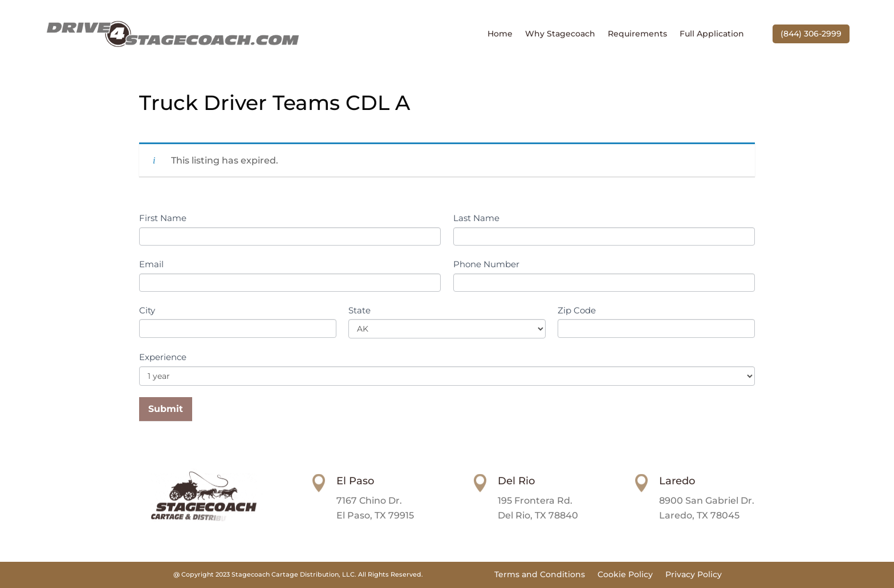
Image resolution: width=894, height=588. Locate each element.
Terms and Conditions (540, 575)
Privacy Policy (694, 575)
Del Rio (516, 481)
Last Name (476, 218)
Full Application (712, 34)
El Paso (355, 481)
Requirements (637, 34)
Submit (166, 409)
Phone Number (486, 264)
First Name (163, 218)
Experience (163, 357)
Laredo (677, 481)
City (147, 310)
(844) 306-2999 (811, 34)
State (359, 310)
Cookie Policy (625, 575)
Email (151, 264)
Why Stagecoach (560, 34)
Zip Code (577, 310)
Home (500, 34)
